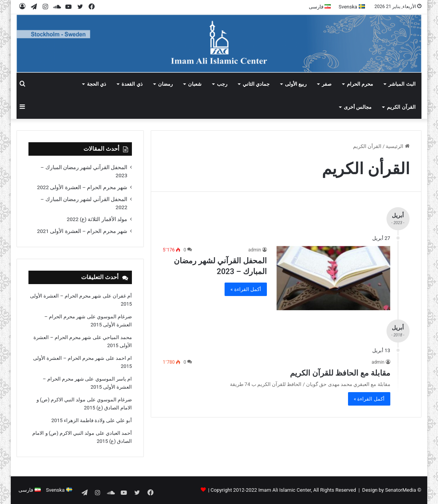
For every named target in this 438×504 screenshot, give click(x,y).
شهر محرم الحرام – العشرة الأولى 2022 (82, 187)
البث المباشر (402, 84)
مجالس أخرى (358, 107)
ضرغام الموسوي (114, 317)
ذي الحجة (97, 84)
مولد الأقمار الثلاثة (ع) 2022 (97, 219)
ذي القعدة (132, 84)
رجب (222, 84)
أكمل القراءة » (246, 289)
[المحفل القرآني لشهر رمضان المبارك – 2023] (333, 278)
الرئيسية (397, 146)
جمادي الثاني (256, 84)
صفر (327, 84)
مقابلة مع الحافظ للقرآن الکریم (340, 373)
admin (254, 250)
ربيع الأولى (296, 84)
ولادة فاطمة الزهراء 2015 (78, 420)
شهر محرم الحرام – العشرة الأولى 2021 (82, 231)
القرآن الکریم (401, 107)
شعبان (195, 84)
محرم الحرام (360, 84)
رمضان (165, 84)
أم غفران (122, 296)
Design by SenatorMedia (389, 490)
